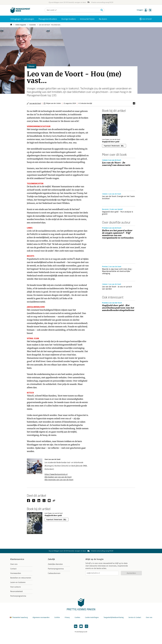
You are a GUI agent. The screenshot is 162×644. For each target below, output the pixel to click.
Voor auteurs (16, 587)
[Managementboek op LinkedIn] (76, 626)
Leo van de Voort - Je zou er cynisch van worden (117, 288)
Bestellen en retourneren (21, 578)
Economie (33, 25)
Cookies (77, 617)
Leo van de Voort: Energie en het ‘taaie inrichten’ (118, 197)
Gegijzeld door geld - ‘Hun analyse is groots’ (118, 213)
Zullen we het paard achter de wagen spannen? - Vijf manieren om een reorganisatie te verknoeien (118, 234)
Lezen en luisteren (18, 582)
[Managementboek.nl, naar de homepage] (20, 13)
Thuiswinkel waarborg (19, 617)
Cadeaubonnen (54, 573)
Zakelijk (51, 559)
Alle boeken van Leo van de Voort (58, 477)
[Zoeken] (72, 10)
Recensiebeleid (16, 591)
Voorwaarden (16, 573)
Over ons (14, 564)
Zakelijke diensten (55, 564)
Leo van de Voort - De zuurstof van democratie (116, 164)
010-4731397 (147, 19)
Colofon (57, 617)
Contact (13, 569)
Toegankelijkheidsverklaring (114, 617)
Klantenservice (17, 559)
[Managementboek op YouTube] (81, 626)
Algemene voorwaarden (41, 617)
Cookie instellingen (92, 617)
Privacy (67, 617)
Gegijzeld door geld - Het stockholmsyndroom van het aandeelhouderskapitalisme (118, 308)
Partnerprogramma (18, 596)
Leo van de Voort (35, 103)
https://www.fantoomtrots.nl (56, 474)
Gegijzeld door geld (111, 142)
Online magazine (21, 25)
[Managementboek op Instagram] (86, 626)
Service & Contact (135, 617)
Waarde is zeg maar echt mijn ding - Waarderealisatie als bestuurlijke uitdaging (117, 271)
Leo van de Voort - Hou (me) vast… (50, 25)
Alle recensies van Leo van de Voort (59, 480)
